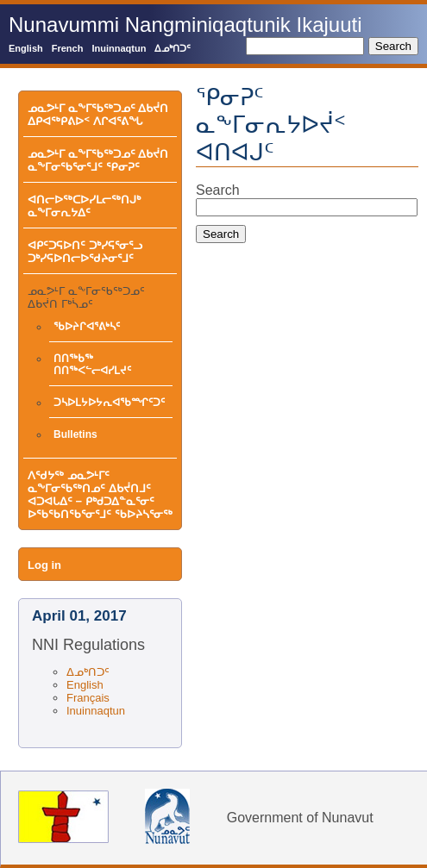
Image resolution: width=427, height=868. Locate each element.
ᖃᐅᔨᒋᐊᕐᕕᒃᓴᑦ (87, 327)
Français (88, 698)
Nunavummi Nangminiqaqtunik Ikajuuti (185, 25)
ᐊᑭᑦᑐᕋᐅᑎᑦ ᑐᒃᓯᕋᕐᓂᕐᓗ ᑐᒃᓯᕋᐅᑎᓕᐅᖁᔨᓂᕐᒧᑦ (85, 252)
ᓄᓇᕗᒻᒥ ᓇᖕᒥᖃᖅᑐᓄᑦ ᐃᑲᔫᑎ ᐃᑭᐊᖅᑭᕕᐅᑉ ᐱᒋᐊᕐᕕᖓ (98, 115)
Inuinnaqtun (119, 48)
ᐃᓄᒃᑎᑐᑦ (173, 48)
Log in (44, 565)
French (68, 48)
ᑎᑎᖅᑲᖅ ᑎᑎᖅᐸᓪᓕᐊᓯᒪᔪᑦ (92, 365)
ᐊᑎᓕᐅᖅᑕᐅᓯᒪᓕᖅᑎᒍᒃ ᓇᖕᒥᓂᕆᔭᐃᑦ (84, 206)
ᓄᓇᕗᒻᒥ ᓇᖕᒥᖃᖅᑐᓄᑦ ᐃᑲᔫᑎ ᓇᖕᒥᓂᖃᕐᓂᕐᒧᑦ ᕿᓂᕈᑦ (98, 160)
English (26, 48)
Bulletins (75, 434)
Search (218, 190)
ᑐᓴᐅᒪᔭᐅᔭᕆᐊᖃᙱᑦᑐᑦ (109, 403)
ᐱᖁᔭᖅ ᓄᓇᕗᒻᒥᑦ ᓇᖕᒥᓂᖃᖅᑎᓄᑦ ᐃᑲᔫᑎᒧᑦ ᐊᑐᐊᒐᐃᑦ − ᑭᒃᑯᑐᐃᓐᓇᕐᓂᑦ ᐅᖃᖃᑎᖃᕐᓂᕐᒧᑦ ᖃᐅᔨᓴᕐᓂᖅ (100, 495)
